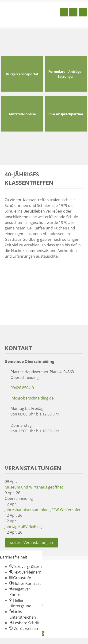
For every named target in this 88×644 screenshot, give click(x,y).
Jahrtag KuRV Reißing (23, 527)
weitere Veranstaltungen (31, 543)
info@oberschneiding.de (32, 398)
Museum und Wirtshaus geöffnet (34, 487)
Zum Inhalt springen (18, 641)
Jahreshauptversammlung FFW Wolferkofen (43, 510)
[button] (26, 566)
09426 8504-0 (22, 388)
